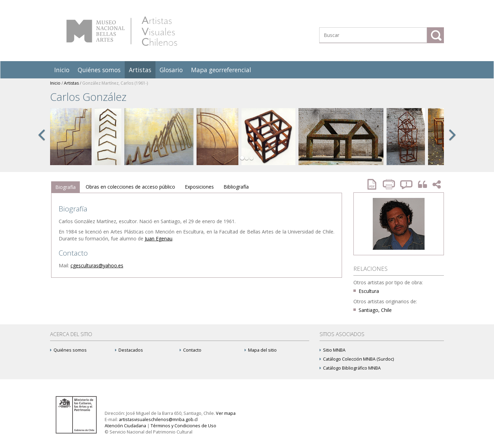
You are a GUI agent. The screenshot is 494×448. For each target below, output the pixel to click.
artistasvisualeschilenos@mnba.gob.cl (158, 420)
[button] (41, 142)
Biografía (65, 187)
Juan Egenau (159, 239)
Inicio (62, 70)
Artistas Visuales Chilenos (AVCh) (122, 31)
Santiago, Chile (375, 310)
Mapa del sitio (261, 350)
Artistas (140, 70)
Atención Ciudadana (125, 426)
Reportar (407, 184)
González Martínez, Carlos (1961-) (115, 83)
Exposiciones (199, 187)
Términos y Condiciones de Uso (183, 426)
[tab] (65, 187)
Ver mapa (226, 413)
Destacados (129, 350)
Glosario (171, 70)
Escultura (369, 291)
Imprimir (390, 184)
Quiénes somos (99, 70)
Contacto (191, 350)
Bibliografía (236, 187)
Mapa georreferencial (221, 70)
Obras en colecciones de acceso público (130, 187)
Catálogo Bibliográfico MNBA (350, 368)
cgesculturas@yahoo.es (97, 265)
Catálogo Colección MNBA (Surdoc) (357, 359)
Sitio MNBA (332, 350)
